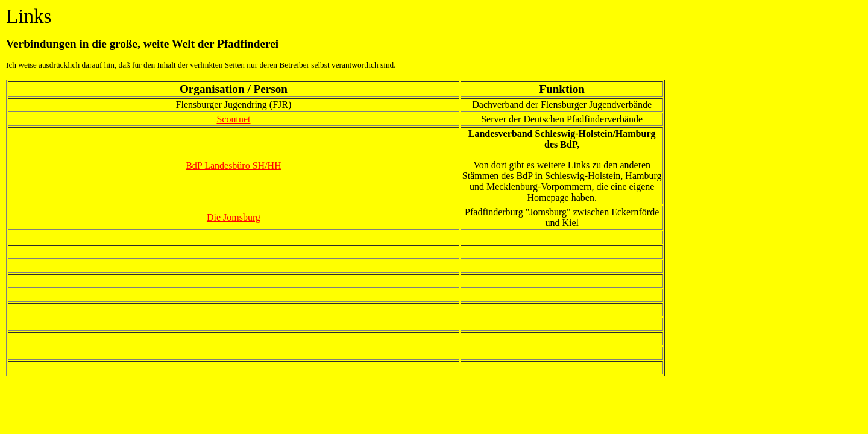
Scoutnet (233, 119)
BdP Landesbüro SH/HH (234, 165)
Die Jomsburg (234, 217)
